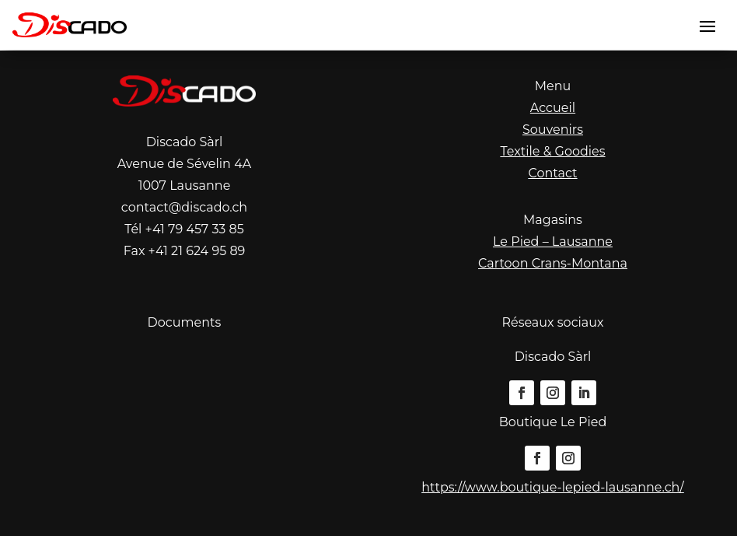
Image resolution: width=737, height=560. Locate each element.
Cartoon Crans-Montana (553, 263)
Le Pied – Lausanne (553, 241)
